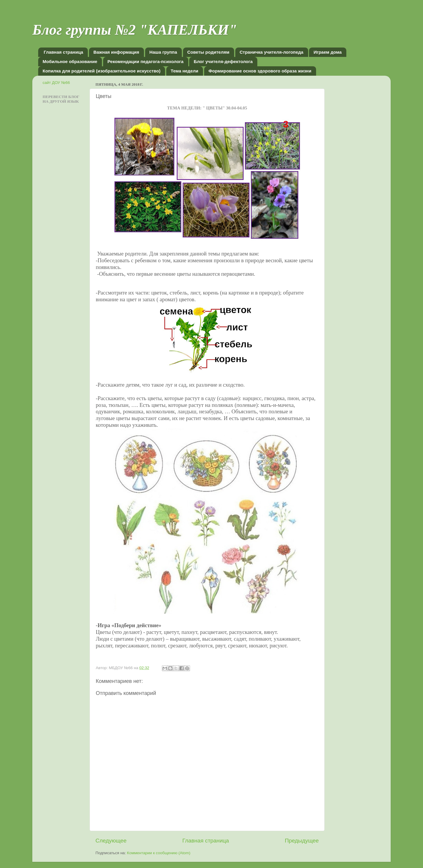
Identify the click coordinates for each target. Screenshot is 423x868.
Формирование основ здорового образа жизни (260, 71)
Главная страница (63, 52)
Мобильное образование (70, 61)
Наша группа (163, 52)
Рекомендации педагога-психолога (146, 61)
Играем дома (328, 52)
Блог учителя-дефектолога (223, 61)
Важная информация (116, 52)
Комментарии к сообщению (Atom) (159, 853)
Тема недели (184, 71)
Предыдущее (302, 841)
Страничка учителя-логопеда (272, 52)
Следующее (111, 841)
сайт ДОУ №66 (56, 83)
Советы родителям (208, 52)
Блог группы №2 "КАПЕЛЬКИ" (135, 30)
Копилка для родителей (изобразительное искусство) (101, 71)
